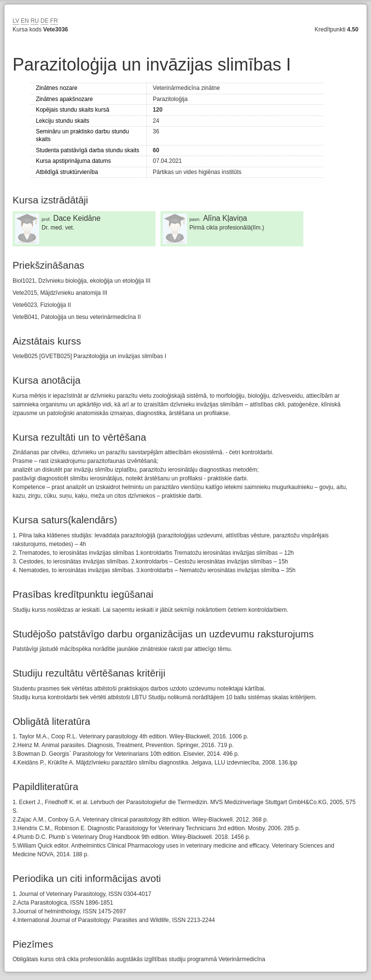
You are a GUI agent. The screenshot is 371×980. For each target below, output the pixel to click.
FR (54, 21)
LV (16, 21)
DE (45, 21)
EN (25, 21)
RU (35, 21)
